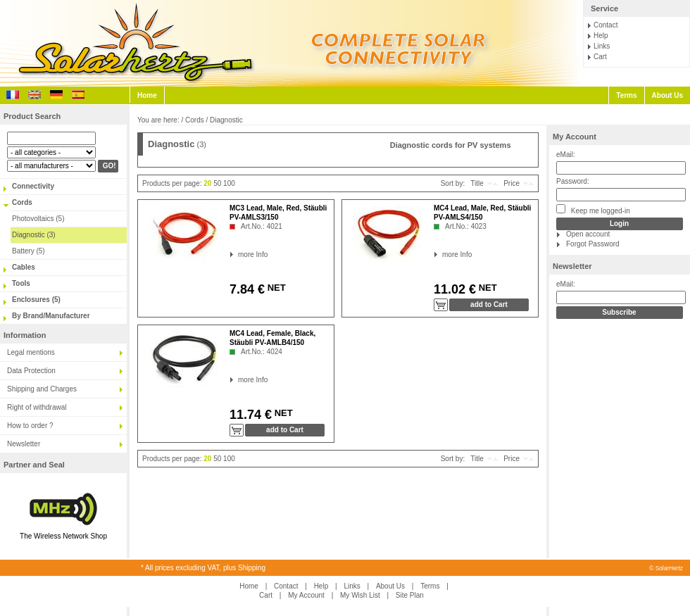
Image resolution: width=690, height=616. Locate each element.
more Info (238, 254)
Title (477, 183)
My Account (575, 137)
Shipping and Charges (42, 389)
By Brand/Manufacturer (51, 316)
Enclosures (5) (36, 300)
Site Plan (410, 595)
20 (207, 183)
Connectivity (33, 186)
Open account (588, 234)
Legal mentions (31, 352)
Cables (24, 267)
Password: (573, 181)
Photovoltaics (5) (38, 219)
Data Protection (31, 371)
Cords (22, 202)
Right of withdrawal (37, 407)
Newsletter (24, 444)
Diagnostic (226, 120)
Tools (21, 283)
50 (217, 183)
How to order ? (30, 426)
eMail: (566, 155)
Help (601, 36)
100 (229, 183)
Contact (606, 25)
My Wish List (360, 595)
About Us (667, 95)
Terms (626, 95)
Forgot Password (593, 244)
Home (147, 95)
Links (602, 46)
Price (512, 183)
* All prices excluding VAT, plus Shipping (203, 568)
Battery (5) (29, 251)
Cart (600, 57)
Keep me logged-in (593, 209)
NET (275, 288)
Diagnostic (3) (34, 235)
